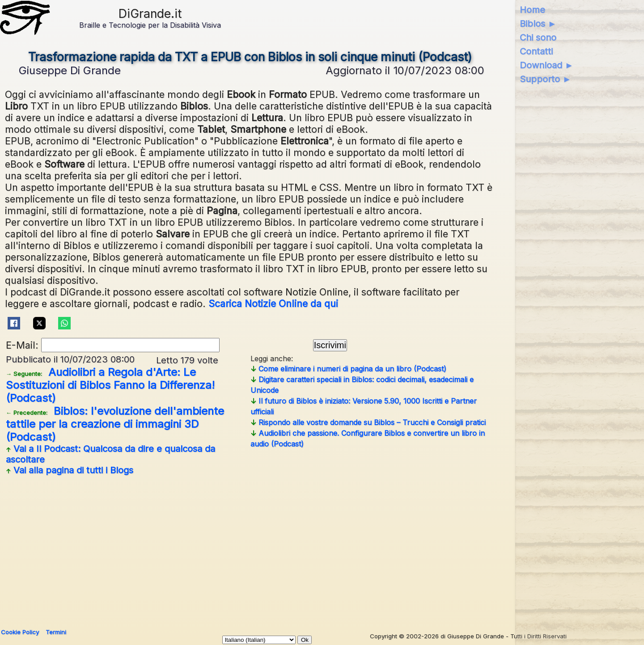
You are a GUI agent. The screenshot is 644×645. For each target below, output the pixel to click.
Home (532, 10)
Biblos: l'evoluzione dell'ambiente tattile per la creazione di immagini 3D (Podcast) (115, 424)
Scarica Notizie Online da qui (273, 304)
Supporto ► (546, 79)
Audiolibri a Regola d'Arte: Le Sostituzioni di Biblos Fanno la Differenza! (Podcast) (110, 385)
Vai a (110, 454)
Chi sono (538, 38)
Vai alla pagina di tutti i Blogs (70, 470)
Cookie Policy (20, 632)
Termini (56, 632)
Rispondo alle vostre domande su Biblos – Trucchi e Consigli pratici (368, 422)
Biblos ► (538, 24)
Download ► (547, 65)
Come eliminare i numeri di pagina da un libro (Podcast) (348, 369)
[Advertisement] (250, 548)
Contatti (536, 51)
